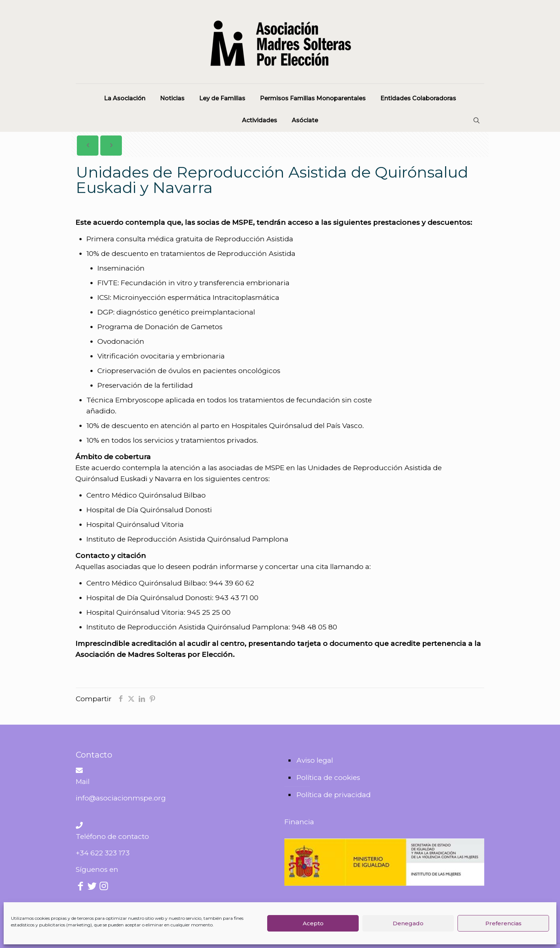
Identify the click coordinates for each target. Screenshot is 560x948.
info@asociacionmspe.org (121, 798)
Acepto (313, 923)
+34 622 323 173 (103, 853)
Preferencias (503, 923)
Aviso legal (315, 760)
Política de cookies (328, 778)
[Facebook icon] (81, 887)
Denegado (408, 923)
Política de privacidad (334, 795)
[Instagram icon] (104, 887)
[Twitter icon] (92, 887)
